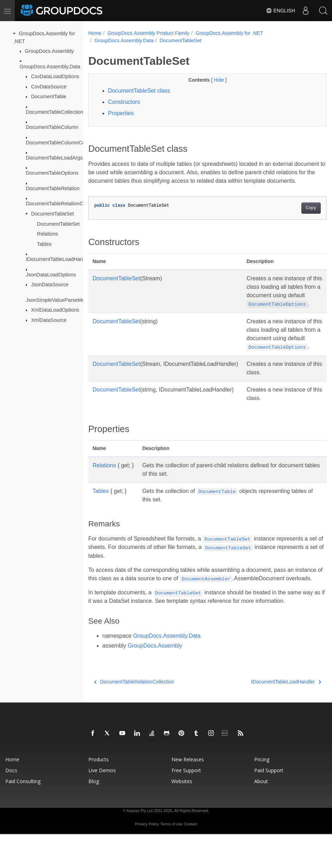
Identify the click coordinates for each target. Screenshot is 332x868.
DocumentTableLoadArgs (54, 158)
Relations (48, 234)
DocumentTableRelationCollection (64, 204)
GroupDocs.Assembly (49, 51)
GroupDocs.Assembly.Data (50, 66)
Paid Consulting (23, 815)
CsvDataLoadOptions (55, 76)
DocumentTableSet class (139, 91)
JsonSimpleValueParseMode (58, 300)
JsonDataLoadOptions (51, 274)
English (280, 11)
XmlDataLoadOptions (55, 310)
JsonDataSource (50, 285)
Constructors (124, 102)
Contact (190, 858)
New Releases (188, 793)
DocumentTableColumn (52, 127)
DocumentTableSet (52, 214)
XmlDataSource (49, 320)
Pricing (262, 793)
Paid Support (269, 804)
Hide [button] (211, 80)
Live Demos (102, 804)
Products (99, 793)
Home (95, 33)
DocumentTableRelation (53, 188)
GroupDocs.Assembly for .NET (229, 33)
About (261, 815)
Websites (182, 815)
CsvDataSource (49, 87)
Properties (121, 113)
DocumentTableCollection (54, 112)
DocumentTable (49, 96)
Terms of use (171, 858)
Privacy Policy (147, 858)
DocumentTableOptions (52, 173)
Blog (94, 815)
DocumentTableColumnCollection (63, 142)
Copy (294, 217)
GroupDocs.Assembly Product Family (148, 33)
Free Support (186, 804)
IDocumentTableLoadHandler (58, 259)
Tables (44, 244)
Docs (11, 804)
